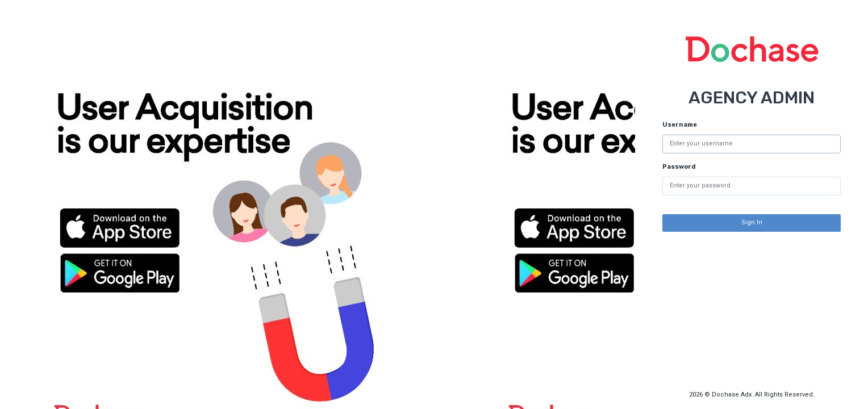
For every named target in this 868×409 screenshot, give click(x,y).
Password (679, 167)
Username (680, 125)
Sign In (752, 222)
